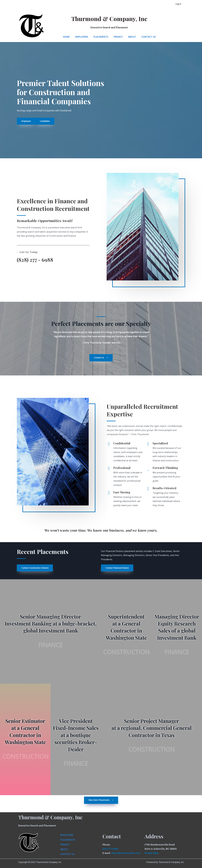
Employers (82, 37)
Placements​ (101, 37)
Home (66, 37)
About (132, 37)
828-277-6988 (110, 849)
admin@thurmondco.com (126, 853)
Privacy (118, 37)
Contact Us (149, 37)
